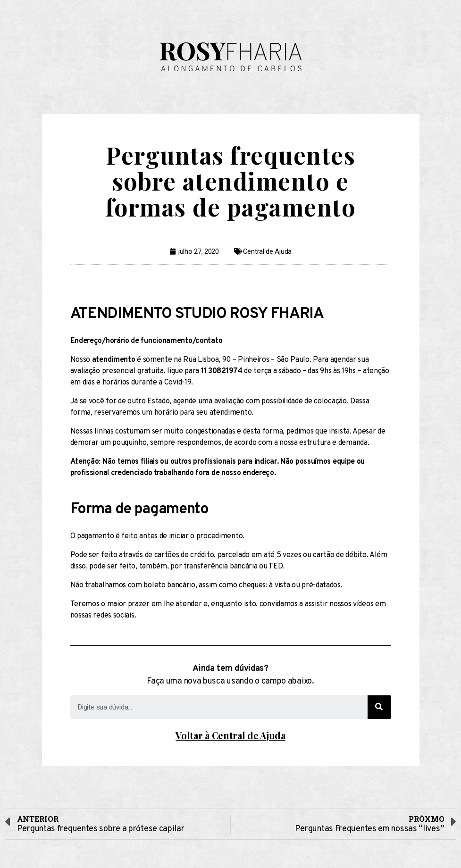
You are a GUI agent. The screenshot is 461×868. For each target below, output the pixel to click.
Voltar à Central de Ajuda (230, 735)
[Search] (379, 707)
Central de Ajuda (267, 251)
